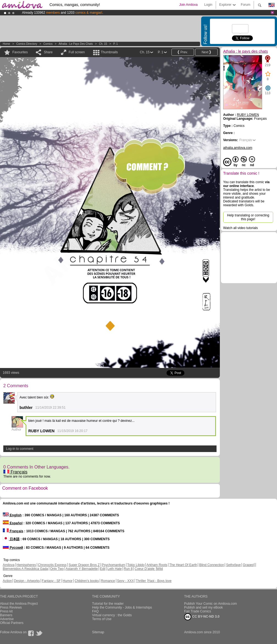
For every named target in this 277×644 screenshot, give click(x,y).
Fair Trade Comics (198, 611)
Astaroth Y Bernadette (82, 569)
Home (6, 44)
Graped (248, 565)
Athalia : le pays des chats (76, 44)
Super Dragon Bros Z (84, 565)
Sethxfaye (233, 565)
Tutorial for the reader (108, 604)
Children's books (87, 581)
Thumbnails (109, 52)
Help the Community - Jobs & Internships (122, 607)
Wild (160, 569)
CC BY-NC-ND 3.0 (202, 617)
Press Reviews (11, 607)
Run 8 (128, 569)
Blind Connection (212, 565)
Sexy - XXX (125, 581)
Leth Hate (115, 569)
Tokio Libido (136, 565)
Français (15, 472)
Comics (48, 44)
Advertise (7, 619)
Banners (6, 615)
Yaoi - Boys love (160, 581)
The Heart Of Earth (183, 565)
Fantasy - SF (51, 581)
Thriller (141, 581)
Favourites (20, 52)
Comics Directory (27, 44)
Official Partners (12, 623)
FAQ (95, 611)
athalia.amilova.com (238, 148)
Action (7, 581)
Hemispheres (26, 565)
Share (48, 52)
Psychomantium (113, 565)
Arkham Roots (157, 565)
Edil (103, 569)
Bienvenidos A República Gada (25, 569)
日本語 (11, 539)
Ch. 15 (103, 44)
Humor (68, 581)
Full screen (77, 52)
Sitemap (98, 632)
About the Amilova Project (19, 604)
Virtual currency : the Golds (112, 615)
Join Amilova (188, 5)
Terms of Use (102, 619)
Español (13, 523)
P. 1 (116, 44)
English (12, 515)
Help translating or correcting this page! (248, 217)
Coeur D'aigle (145, 569)
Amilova (9, 565)
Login (208, 5)
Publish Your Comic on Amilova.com (210, 604)
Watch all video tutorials (240, 228)
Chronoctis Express (52, 565)
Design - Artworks (27, 581)
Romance (108, 581)
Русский (13, 548)
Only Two (57, 569)
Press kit (6, 611)
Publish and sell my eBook (203, 607)
